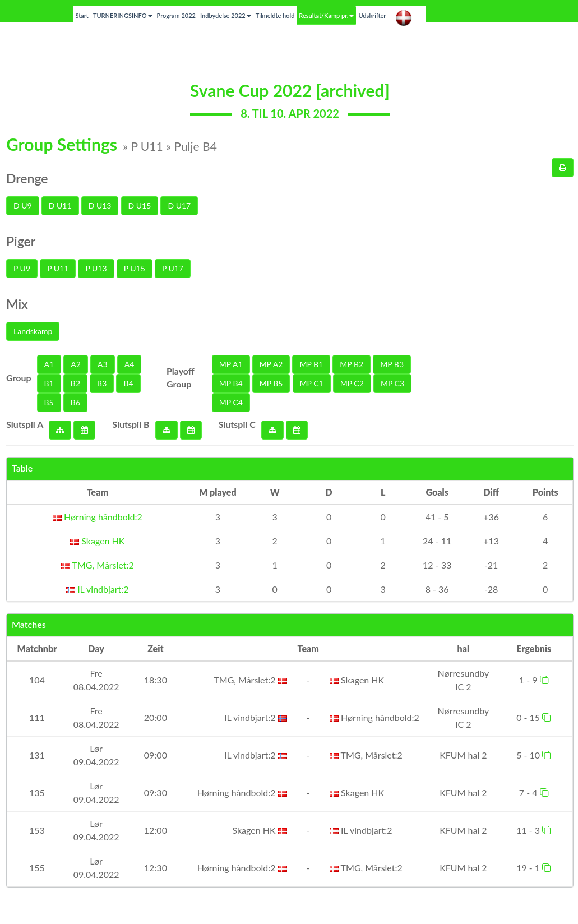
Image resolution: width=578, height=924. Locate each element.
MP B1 (311, 364)
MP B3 (392, 364)
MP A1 (231, 364)
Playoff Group (181, 377)
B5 (49, 402)
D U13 (100, 205)
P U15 (135, 268)
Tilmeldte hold (275, 15)
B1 (49, 383)
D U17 (179, 205)
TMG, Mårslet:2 (98, 565)
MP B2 (352, 364)
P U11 (58, 268)
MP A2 (271, 364)
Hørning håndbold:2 (98, 517)
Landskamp (33, 331)
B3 (102, 383)
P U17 (173, 268)
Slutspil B (131, 424)
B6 (75, 402)
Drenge (27, 178)
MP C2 (352, 383)
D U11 (60, 205)
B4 (128, 383)
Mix (17, 304)
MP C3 (392, 383)
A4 (130, 364)
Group (19, 378)
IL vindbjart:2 (98, 589)
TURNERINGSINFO (123, 15)
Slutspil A (25, 424)
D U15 (140, 205)
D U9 (23, 205)
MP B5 (271, 383)
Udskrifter (372, 15)
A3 (103, 364)
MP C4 (231, 402)
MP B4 (231, 383)
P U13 (96, 268)
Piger (21, 241)
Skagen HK (97, 541)
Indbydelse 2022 (226, 15)
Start (82, 15)
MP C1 (312, 383)
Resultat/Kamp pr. (326, 15)
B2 (75, 383)
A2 (76, 364)
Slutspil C (237, 424)
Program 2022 (176, 15)
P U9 (22, 268)
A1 (49, 364)
